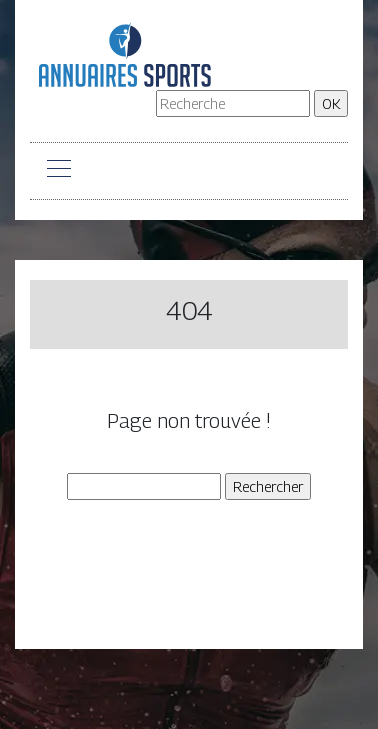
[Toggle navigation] (58, 171)
